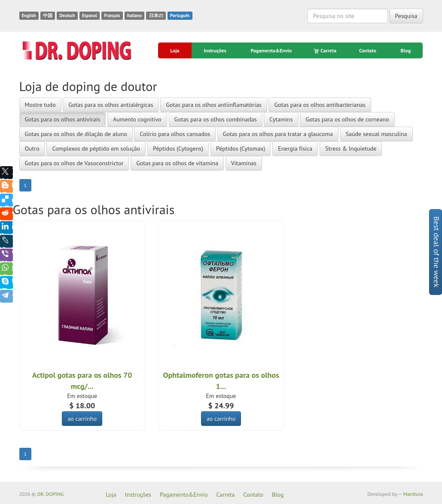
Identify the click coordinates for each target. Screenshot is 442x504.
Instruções (215, 50)
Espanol (90, 15)
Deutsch (67, 15)
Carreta (325, 51)
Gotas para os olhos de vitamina (177, 163)
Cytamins (281, 119)
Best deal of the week (437, 252)
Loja (175, 50)
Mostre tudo (40, 105)
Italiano (134, 15)
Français (112, 15)
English (29, 15)
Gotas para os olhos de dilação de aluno (76, 134)
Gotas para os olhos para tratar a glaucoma (278, 134)
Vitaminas (244, 163)
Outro (32, 149)
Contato (368, 50)
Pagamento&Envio (271, 50)
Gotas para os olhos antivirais (63, 119)
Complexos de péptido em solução (96, 149)
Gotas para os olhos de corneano (347, 119)
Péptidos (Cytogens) (178, 149)
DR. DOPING (51, 494)
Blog (406, 50)
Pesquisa (406, 16)
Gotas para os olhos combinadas (216, 119)
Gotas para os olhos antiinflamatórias (213, 105)
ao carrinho (82, 419)
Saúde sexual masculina (376, 134)
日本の (156, 15)
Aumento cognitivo (137, 119)
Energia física (295, 149)
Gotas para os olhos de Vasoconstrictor (74, 163)
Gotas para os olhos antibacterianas (320, 105)
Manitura (413, 494)
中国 (48, 15)
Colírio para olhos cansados (175, 134)
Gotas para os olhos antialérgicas (111, 105)
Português (180, 15)
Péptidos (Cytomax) (241, 149)
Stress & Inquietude (351, 149)
